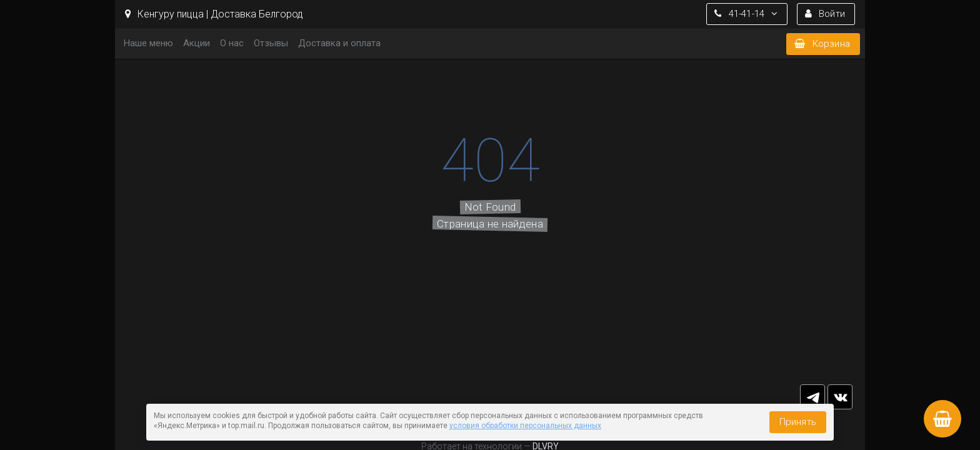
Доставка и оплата (339, 43)
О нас (232, 43)
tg (812, 397)
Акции (197, 43)
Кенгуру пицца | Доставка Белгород (214, 14)
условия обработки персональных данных (525, 426)
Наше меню (148, 43)
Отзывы (271, 43)
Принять (798, 422)
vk (840, 397)
